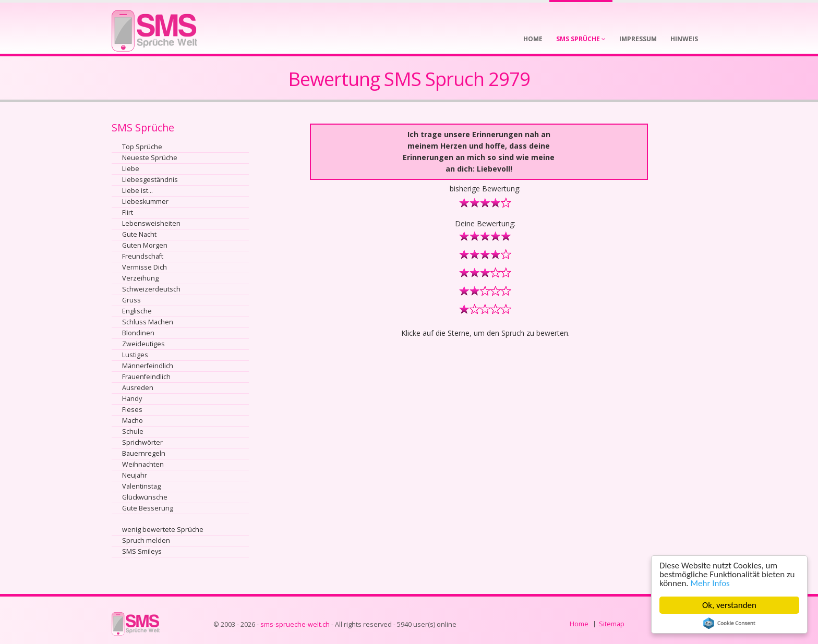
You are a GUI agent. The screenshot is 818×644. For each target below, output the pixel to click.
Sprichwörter (142, 442)
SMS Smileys (142, 551)
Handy (132, 399)
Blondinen (138, 333)
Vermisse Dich (145, 267)
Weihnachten (143, 464)
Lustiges (135, 355)
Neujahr (135, 475)
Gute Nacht (139, 234)
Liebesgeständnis (150, 180)
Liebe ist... (137, 191)
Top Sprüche (142, 147)
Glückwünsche (145, 497)
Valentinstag (141, 486)
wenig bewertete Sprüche (163, 530)
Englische (137, 311)
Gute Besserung (148, 508)
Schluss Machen (148, 322)
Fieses (132, 410)
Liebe (131, 169)
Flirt (128, 212)
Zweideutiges (143, 344)
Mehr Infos (710, 583)
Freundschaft (143, 256)
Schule (133, 432)
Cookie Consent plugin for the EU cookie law (729, 623)
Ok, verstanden (729, 605)
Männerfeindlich (148, 366)
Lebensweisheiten (151, 223)
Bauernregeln (144, 453)
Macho (133, 421)
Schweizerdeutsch (151, 289)
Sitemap (612, 624)
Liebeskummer (145, 202)
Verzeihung (140, 278)
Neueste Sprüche (150, 158)
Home (579, 624)
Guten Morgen (145, 245)
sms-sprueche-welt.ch (295, 624)
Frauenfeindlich (146, 377)
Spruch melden (146, 540)
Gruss (131, 300)
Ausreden (138, 388)
